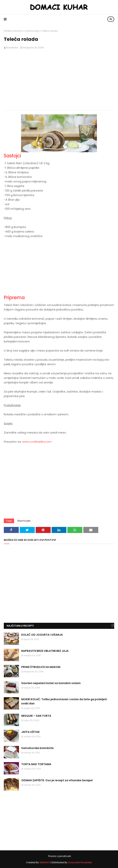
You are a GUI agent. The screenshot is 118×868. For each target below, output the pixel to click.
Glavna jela (33, 31)
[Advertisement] (59, 80)
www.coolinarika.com (37, 442)
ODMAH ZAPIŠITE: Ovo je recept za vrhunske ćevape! (57, 780)
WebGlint (45, 862)
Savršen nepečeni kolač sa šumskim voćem (51, 683)
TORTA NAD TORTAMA (36, 764)
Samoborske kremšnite (37, 748)
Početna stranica (14, 31)
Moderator (12, 48)
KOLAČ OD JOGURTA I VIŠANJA (42, 635)
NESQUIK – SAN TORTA (36, 716)
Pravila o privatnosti (60, 856)
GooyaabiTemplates (80, 862)
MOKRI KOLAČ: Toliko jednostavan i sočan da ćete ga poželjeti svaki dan (64, 701)
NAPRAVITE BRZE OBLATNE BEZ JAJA (45, 651)
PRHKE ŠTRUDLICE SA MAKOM (41, 667)
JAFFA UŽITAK (30, 732)
